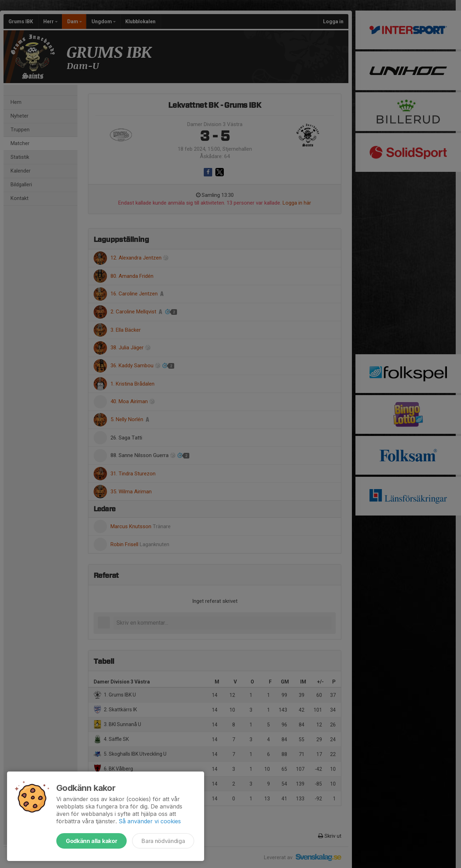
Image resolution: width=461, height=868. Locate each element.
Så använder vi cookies (150, 821)
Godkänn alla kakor (91, 841)
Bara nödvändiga (163, 841)
